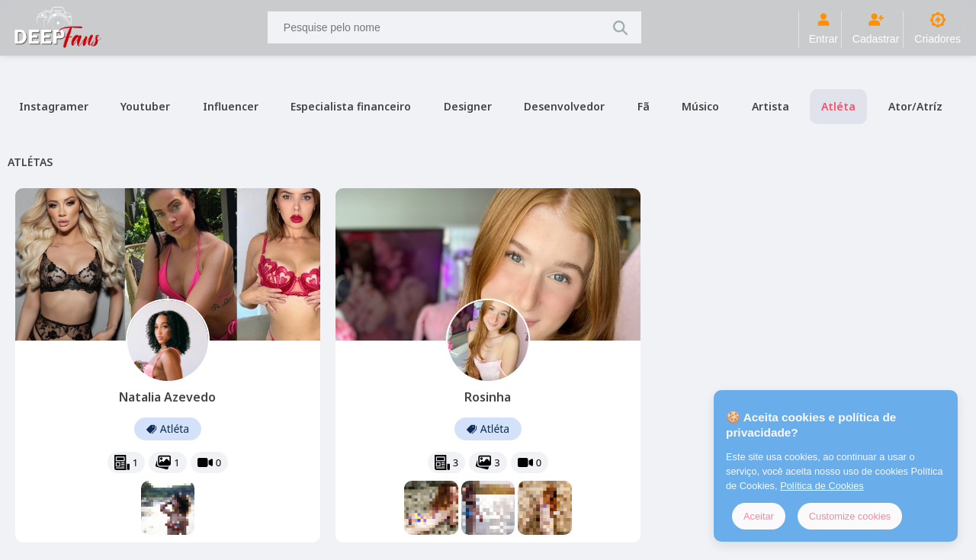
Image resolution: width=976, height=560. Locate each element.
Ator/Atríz (915, 106)
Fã (644, 106)
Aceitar (759, 516)
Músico (700, 106)
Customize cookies (850, 516)
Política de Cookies (822, 486)
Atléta (838, 106)
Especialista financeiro (351, 106)
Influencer (231, 106)
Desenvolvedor (564, 106)
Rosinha (488, 397)
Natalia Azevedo (167, 397)
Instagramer (54, 106)
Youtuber (145, 106)
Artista (771, 106)
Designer (468, 106)
